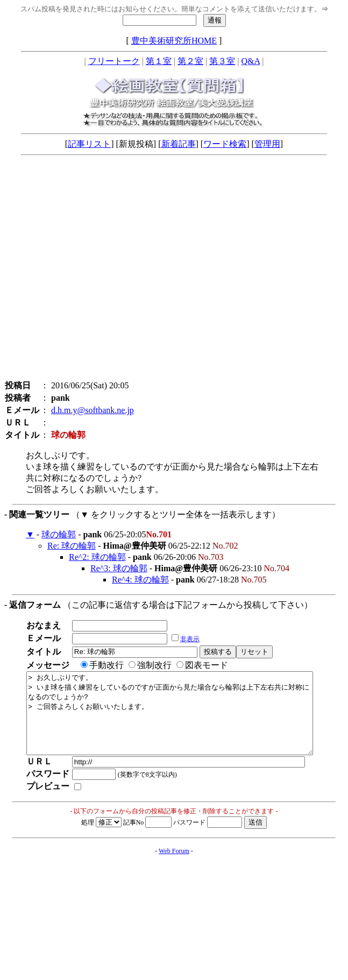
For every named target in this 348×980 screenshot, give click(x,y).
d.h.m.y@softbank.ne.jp (93, 410)
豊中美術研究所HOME (174, 41)
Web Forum (174, 867)
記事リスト (89, 144)
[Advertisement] (101, 270)
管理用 (267, 144)
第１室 (159, 61)
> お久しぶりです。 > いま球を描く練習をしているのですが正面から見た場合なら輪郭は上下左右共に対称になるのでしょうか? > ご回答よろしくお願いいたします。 (187, 721)
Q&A (251, 61)
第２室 (190, 61)
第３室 (222, 61)
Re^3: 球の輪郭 (119, 568)
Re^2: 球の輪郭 (97, 557)
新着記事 (179, 144)
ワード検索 (225, 144)
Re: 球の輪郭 (72, 546)
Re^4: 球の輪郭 (140, 580)
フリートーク (114, 61)
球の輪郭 (59, 534)
